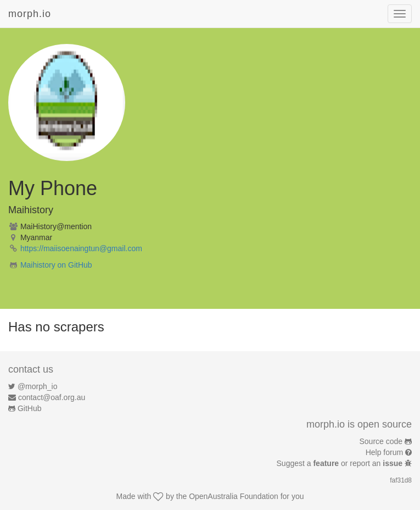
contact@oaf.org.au (52, 397)
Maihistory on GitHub (56, 265)
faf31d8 (401, 480)
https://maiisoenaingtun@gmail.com (81, 248)
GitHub (30, 408)
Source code (381, 441)
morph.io (30, 14)
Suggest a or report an (341, 463)
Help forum (384, 452)
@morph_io (38, 386)
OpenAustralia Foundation (234, 496)
